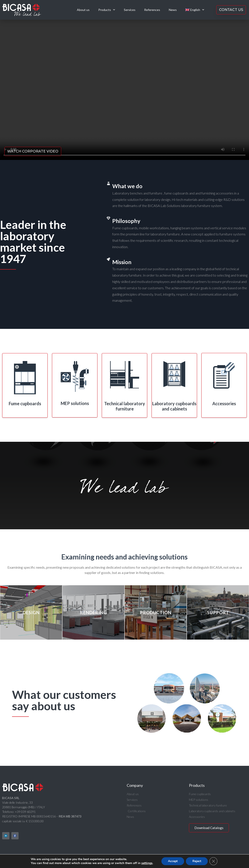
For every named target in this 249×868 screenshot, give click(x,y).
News (173, 10)
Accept (175, 861)
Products (107, 10)
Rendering (93, 612)
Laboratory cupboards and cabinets (174, 406)
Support (218, 612)
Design (31, 612)
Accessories (224, 403)
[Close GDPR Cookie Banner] (216, 861)
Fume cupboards (25, 403)
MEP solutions (75, 403)
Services (130, 10)
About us (83, 10)
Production (156, 612)
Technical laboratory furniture (125, 406)
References (152, 10)
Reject (199, 861)
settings (148, 863)
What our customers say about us (64, 700)
